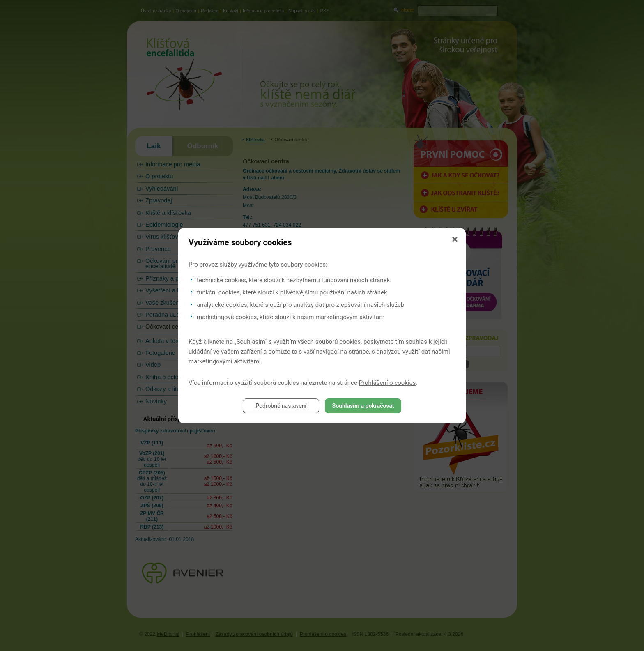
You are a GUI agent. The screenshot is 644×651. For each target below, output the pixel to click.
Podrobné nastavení (281, 406)
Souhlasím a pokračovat (363, 406)
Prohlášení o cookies (388, 383)
